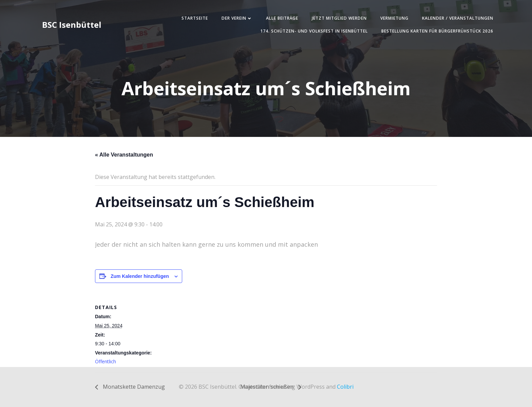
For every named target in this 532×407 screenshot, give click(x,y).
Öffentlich (106, 361)
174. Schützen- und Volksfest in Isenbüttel (314, 31)
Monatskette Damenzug (133, 387)
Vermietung (394, 18)
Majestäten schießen (268, 387)
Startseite (195, 18)
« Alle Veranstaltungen (124, 155)
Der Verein (237, 18)
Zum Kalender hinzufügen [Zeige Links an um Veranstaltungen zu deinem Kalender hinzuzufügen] (140, 276)
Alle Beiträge (282, 18)
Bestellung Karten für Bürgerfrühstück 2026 (437, 31)
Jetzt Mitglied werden (339, 18)
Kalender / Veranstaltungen (458, 18)
